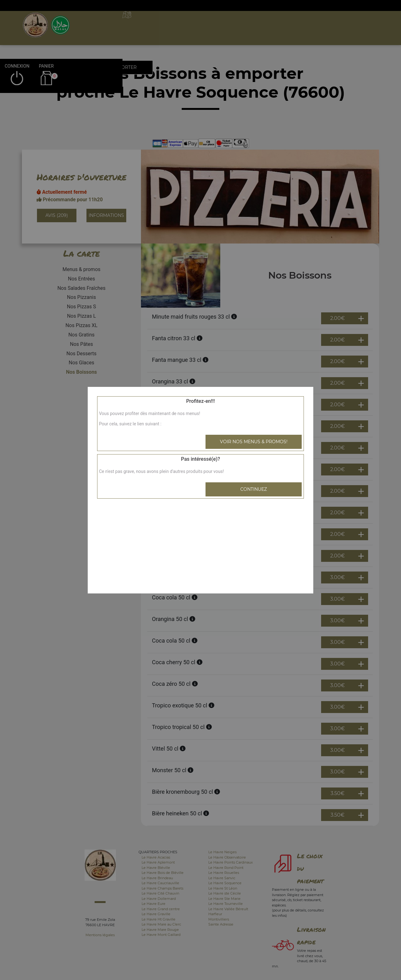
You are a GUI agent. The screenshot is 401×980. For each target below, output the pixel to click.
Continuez (254, 489)
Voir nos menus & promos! (254, 442)
